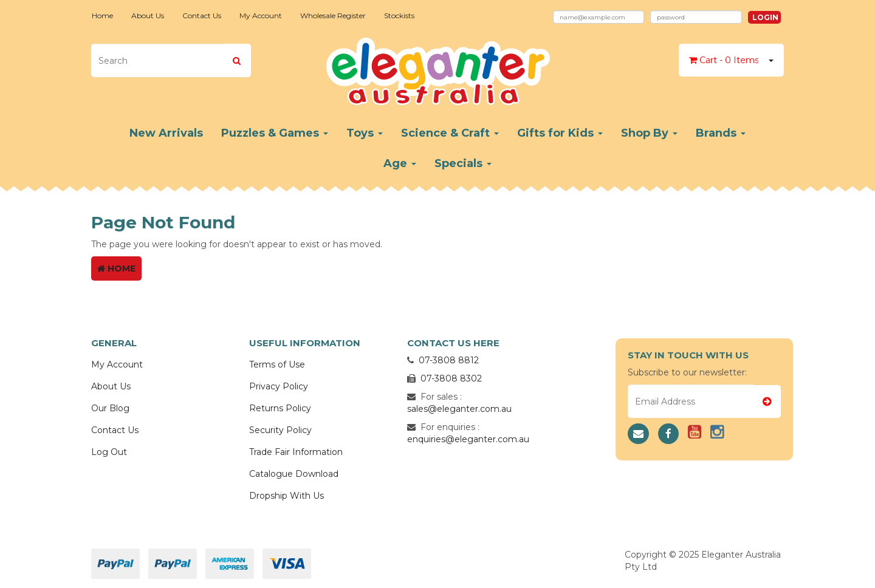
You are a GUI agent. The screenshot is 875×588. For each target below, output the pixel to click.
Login (765, 17)
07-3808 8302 (451, 378)
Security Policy (280, 430)
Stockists (399, 15)
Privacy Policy (279, 386)
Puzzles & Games (275, 133)
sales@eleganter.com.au (459, 409)
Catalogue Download (294, 474)
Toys (365, 133)
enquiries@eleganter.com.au (468, 439)
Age (400, 163)
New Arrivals (166, 133)
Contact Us (202, 15)
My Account (261, 15)
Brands (721, 133)
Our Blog (110, 408)
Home (102, 15)
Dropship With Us (287, 496)
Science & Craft (450, 133)
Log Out (109, 452)
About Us (148, 15)
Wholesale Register (333, 15)
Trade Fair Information (296, 452)
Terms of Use (277, 364)
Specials (463, 163)
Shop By (649, 133)
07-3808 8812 (449, 360)
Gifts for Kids (560, 133)
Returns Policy (280, 408)
